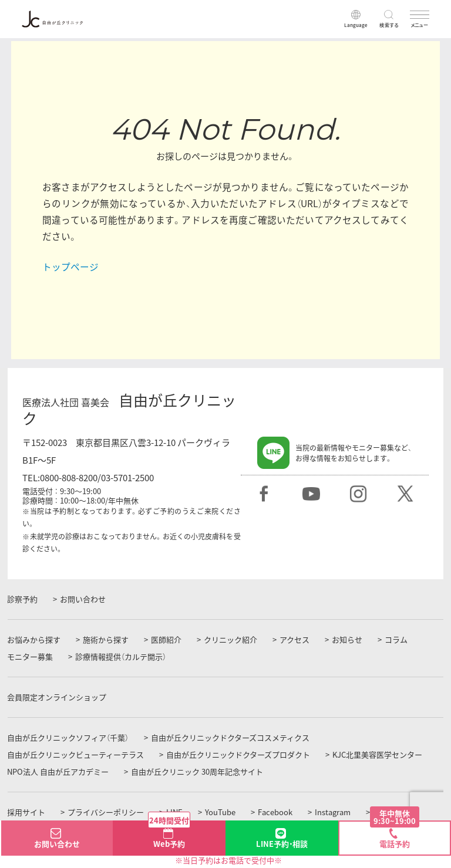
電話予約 (395, 835)
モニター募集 (30, 657)
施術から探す (106, 640)
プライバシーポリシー (106, 812)
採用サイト (26, 812)
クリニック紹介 (230, 640)
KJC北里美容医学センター (377, 755)
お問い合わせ (83, 599)
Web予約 (169, 835)
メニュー (420, 25)
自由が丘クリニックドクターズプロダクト (238, 755)
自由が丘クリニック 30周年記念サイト (197, 772)
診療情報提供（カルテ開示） (121, 657)
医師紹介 (166, 640)
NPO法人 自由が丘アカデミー (58, 772)
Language (356, 25)
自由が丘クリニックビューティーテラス (75, 755)
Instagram (333, 812)
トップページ (70, 267)
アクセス (295, 640)
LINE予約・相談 (282, 844)
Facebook (275, 812)
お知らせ (347, 640)
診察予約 (22, 599)
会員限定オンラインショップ (57, 697)
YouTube (220, 812)
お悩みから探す (34, 640)
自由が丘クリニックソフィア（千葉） (68, 738)
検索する (389, 25)
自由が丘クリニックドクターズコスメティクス (230, 738)
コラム (396, 640)
